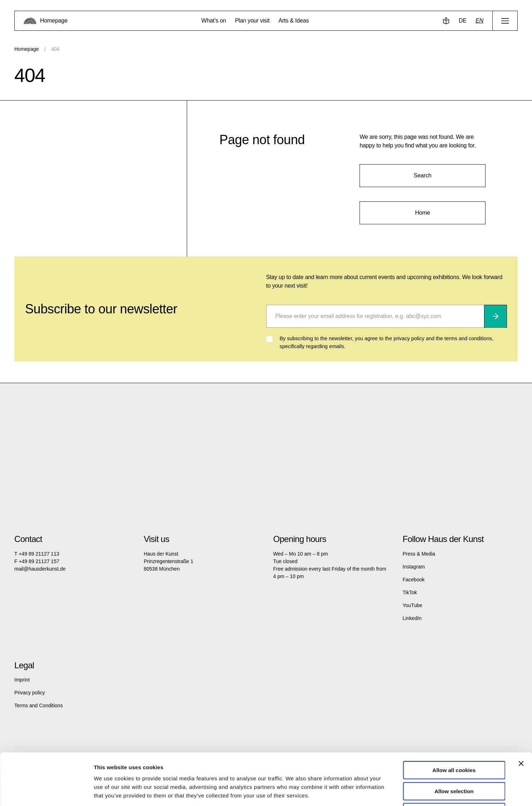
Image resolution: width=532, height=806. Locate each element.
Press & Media (419, 554)
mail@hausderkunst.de (40, 569)
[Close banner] (521, 712)
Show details (375, 792)
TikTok (410, 592)
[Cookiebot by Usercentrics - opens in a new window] (46, 792)
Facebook (413, 580)
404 (55, 49)
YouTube (412, 605)
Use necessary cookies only (454, 760)
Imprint (22, 680)
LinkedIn (412, 618)
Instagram (414, 567)
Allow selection (454, 740)
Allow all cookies (454, 719)
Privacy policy (30, 693)
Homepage (27, 49)
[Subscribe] (496, 316)
